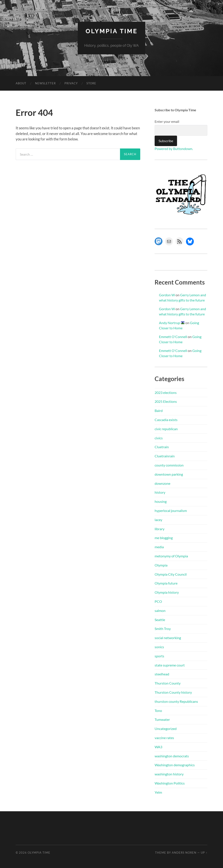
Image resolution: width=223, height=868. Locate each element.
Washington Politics (170, 783)
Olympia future (166, 583)
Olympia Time (112, 31)
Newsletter (45, 83)
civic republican (166, 429)
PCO (158, 601)
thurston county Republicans (176, 701)
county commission (169, 465)
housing (161, 501)
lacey (158, 520)
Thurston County (168, 683)
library (160, 529)
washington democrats (172, 756)
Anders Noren (184, 853)
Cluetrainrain (165, 456)
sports (159, 656)
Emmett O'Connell (173, 337)
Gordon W (167, 295)
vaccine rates (164, 738)
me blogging (164, 538)
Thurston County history (173, 692)
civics (159, 438)
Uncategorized (166, 729)
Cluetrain (162, 447)
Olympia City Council (171, 574)
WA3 (158, 747)
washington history (169, 774)
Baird (159, 411)
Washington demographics (175, 765)
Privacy (71, 83)
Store (91, 83)
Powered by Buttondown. (174, 149)
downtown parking (169, 474)
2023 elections (166, 392)
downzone (162, 483)
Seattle (160, 620)
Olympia (161, 565)
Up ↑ (204, 853)
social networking (168, 638)
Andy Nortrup (172, 323)
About (21, 83)
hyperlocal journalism (171, 511)
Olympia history (167, 592)
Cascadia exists (166, 420)
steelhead (162, 674)
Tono (158, 711)
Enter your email (167, 121)
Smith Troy (163, 629)
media (159, 547)
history (160, 492)
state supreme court (170, 665)
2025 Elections (166, 401)
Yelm (158, 792)
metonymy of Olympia (171, 556)
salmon (160, 611)
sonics (159, 647)
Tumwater (162, 719)
